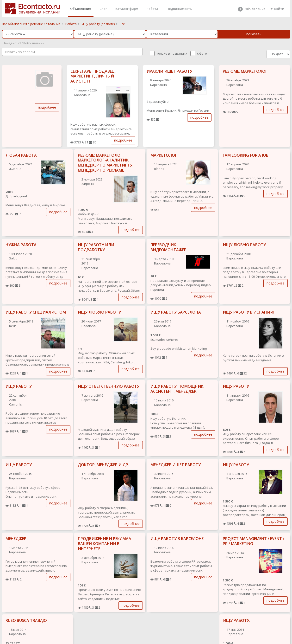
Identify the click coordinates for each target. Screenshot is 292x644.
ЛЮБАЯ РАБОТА (21, 155)
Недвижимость (179, 9)
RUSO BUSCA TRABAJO (26, 620)
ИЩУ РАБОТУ (19, 386)
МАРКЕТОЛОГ (164, 155)
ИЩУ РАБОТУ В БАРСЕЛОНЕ (177, 539)
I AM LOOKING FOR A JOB (246, 155)
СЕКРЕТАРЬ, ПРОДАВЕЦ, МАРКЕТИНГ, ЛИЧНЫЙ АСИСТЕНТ (93, 76)
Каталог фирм (127, 9)
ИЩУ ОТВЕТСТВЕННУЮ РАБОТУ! (109, 386)
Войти (277, 9)
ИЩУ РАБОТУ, (237, 620)
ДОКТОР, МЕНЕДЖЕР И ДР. (103, 465)
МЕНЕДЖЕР (16, 539)
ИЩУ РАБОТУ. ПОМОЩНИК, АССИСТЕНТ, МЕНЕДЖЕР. (177, 389)
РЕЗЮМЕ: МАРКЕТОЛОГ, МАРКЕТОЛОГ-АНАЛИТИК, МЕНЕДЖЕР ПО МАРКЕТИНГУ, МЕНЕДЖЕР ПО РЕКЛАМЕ (106, 163)
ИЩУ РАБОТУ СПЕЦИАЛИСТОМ (36, 312)
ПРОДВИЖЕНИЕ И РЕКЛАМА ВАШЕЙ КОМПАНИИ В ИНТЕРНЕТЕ (105, 544)
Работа (152, 9)
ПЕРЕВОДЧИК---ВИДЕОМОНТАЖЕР (168, 247)
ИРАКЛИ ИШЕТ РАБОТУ (169, 71)
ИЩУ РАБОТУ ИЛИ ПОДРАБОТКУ (96, 247)
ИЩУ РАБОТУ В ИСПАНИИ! (249, 312)
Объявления (81, 9)
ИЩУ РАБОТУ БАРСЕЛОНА (176, 312)
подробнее (47, 107)
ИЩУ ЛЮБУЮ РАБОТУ (99, 312)
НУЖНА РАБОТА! (22, 245)
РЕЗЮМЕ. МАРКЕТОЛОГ (245, 71)
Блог (103, 9)
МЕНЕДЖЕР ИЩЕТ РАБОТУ (176, 465)
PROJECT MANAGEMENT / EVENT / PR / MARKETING (254, 541)
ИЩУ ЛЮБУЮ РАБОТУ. (245, 245)
